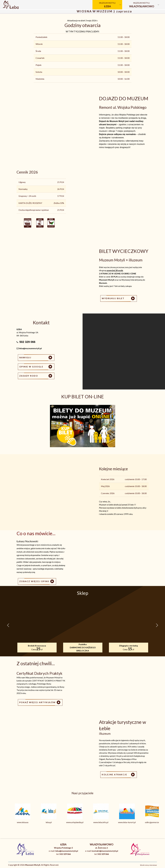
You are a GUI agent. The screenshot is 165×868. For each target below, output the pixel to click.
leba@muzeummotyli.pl (30, 348)
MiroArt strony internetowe (148, 865)
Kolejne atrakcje (119, 775)
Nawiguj (36, 358)
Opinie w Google (36, 367)
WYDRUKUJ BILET (119, 298)
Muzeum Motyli (107, 5)
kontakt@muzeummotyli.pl (105, 851)
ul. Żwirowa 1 (102, 848)
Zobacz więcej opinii (37, 581)
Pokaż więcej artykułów (40, 702)
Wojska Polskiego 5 (63, 848)
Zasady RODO (36, 376)
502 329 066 (27, 342)
